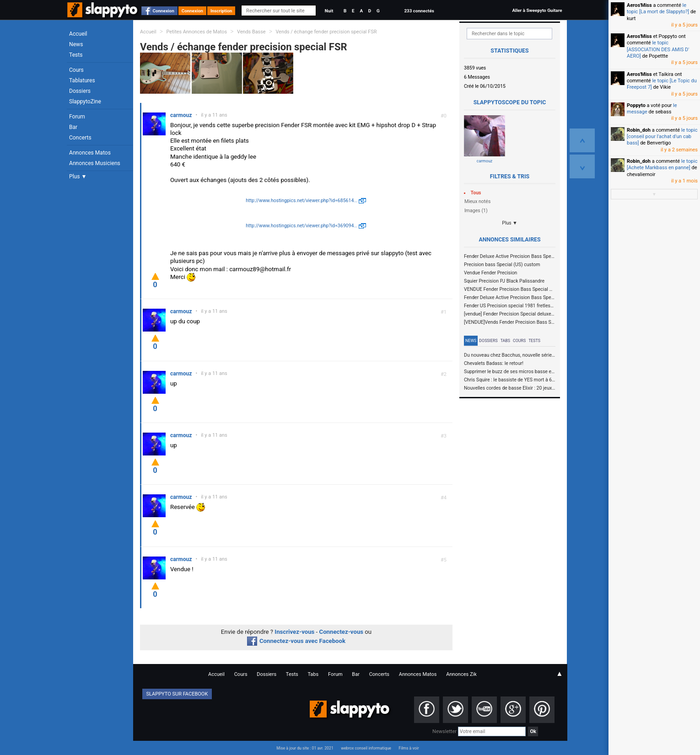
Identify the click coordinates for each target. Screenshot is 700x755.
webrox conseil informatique (366, 748)
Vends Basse (251, 32)
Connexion (164, 11)
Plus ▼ (78, 177)
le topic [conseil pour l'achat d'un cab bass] (662, 137)
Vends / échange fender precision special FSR (326, 32)
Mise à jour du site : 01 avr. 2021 (305, 748)
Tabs (505, 341)
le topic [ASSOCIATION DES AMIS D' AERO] (658, 49)
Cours (76, 70)
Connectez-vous (342, 632)
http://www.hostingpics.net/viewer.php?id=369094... (302, 226)
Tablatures (82, 80)
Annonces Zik (461, 674)
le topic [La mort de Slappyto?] (658, 8)
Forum (77, 117)
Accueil (78, 34)
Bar (73, 127)
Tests (76, 55)
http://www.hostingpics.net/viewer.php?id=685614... (302, 201)
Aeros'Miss (639, 5)
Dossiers (80, 91)
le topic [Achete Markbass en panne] (662, 164)
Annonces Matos (90, 153)
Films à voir (409, 748)
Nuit (329, 11)
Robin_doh (639, 130)
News (76, 44)
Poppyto (636, 105)
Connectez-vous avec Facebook (296, 641)
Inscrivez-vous (294, 632)
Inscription (221, 11)
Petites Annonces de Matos (197, 32)
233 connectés (419, 11)
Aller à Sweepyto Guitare (537, 10)
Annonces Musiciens (95, 163)
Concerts (80, 138)
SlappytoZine (85, 102)
